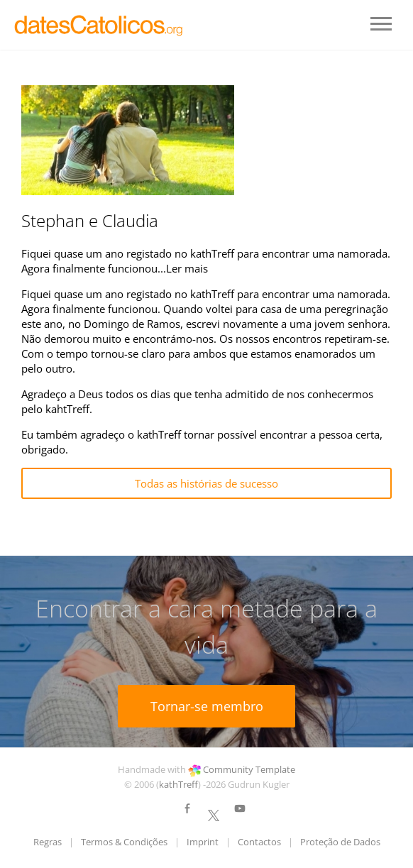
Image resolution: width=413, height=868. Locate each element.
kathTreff (178, 784)
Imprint (203, 842)
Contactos (259, 842)
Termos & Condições (124, 842)
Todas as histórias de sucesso (206, 483)
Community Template (249, 769)
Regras (48, 842)
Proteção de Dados (340, 842)
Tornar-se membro (207, 706)
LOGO (99, 25)
